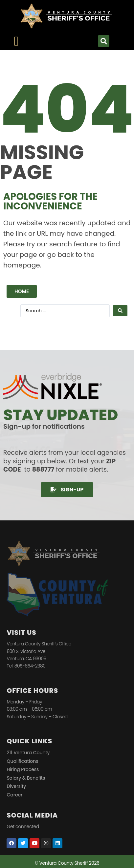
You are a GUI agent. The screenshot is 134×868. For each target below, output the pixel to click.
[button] (104, 41)
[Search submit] (120, 311)
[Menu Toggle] (17, 41)
